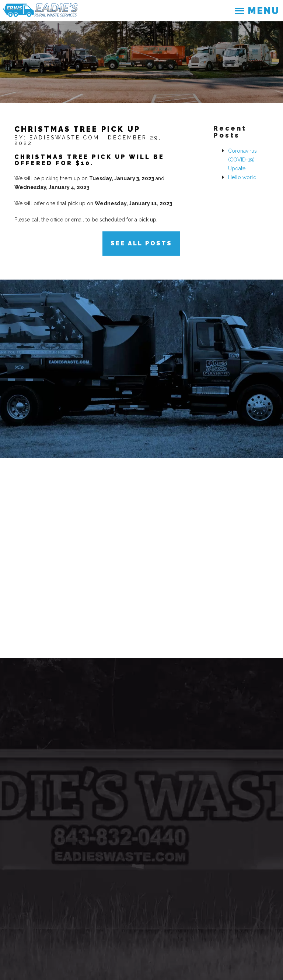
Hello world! (243, 177)
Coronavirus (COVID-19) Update (242, 160)
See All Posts (141, 243)
